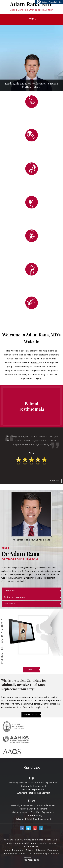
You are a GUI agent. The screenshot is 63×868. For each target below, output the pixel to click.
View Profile (9, 604)
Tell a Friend (10, 853)
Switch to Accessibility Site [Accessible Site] (52, 2)
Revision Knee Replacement (33, 809)
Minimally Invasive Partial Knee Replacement (33, 805)
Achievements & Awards (15, 597)
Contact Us (25, 853)
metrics (35, 363)
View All (54, 481)
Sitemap (41, 850)
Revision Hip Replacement (33, 786)
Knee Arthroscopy (33, 816)
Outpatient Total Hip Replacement (33, 793)
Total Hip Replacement (33, 789)
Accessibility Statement (47, 853)
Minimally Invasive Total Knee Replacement (33, 812)
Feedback (53, 850)
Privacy (30, 850)
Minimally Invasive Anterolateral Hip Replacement (33, 783)
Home (7, 850)
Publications (9, 591)
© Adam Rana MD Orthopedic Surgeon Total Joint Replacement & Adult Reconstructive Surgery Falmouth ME (31, 843)
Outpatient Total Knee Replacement (33, 819)
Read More (31, 715)
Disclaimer (18, 850)
